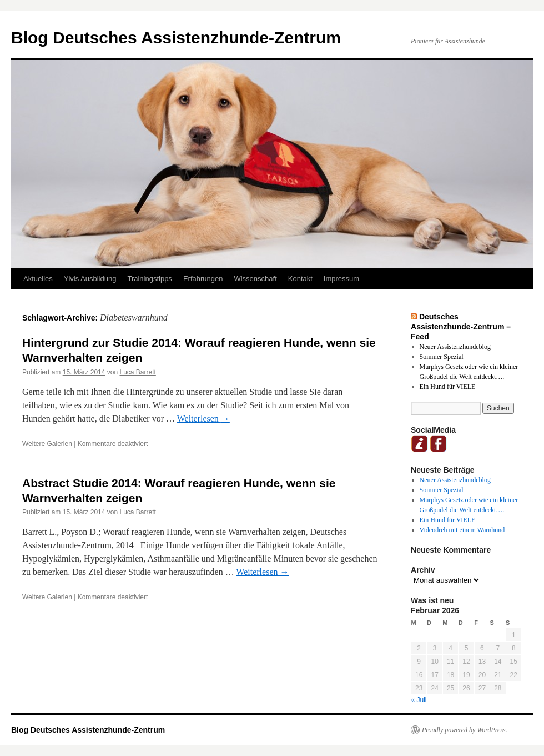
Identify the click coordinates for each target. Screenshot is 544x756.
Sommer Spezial (442, 357)
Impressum (341, 279)
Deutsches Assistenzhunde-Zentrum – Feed (461, 327)
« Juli (419, 700)
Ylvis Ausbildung (90, 279)
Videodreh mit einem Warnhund (462, 530)
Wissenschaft (255, 279)
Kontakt (300, 279)
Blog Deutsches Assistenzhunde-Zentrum (176, 37)
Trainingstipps (149, 279)
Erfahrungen (203, 279)
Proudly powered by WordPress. (465, 730)
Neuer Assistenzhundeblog (455, 347)
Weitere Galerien (47, 444)
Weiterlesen (203, 419)
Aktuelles (38, 279)
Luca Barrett (137, 372)
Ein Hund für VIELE (448, 387)
